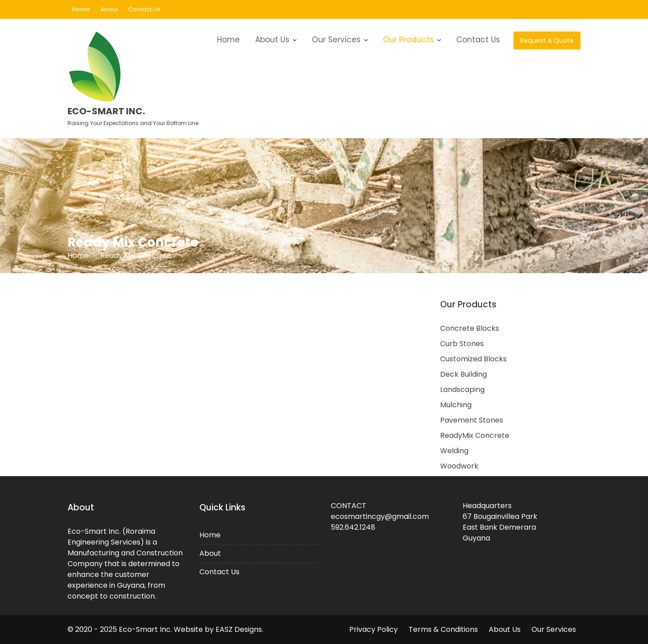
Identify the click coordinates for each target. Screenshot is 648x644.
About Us (272, 40)
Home (81, 9)
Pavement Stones (472, 420)
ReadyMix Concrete (475, 435)
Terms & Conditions (443, 629)
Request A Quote (547, 41)
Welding (454, 451)
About (109, 9)
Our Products (408, 40)
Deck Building (463, 374)
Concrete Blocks (470, 328)
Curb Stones (462, 344)
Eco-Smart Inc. (106, 111)
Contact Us (144, 9)
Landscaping (462, 390)
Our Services (336, 40)
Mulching (456, 405)
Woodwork (459, 466)
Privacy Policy (373, 629)
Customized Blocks (473, 359)
